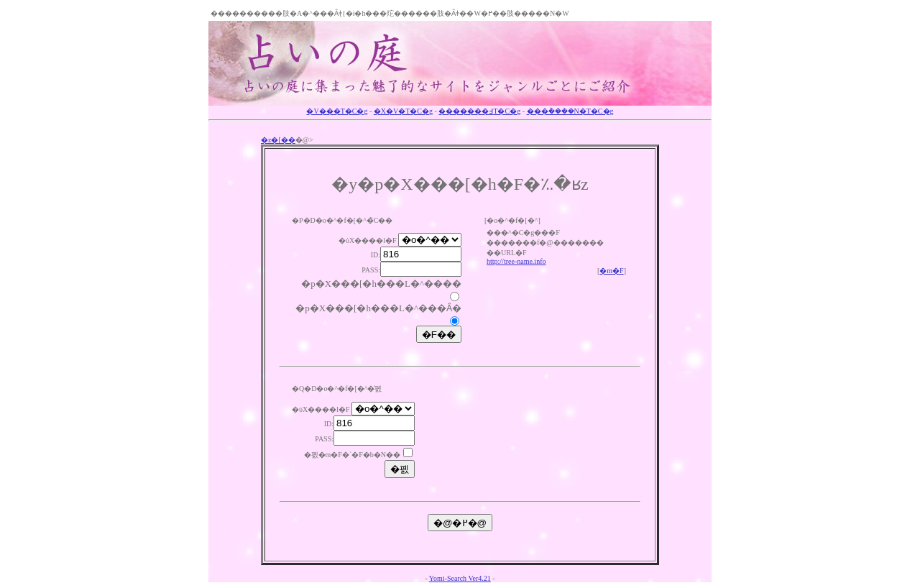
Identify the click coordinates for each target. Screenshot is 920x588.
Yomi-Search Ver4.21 (460, 578)
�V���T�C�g (337, 111)
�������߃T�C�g (479, 111)
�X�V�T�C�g (403, 111)
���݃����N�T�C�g (570, 111)
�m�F (611, 271)
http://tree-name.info (516, 261)
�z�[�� (278, 140)
